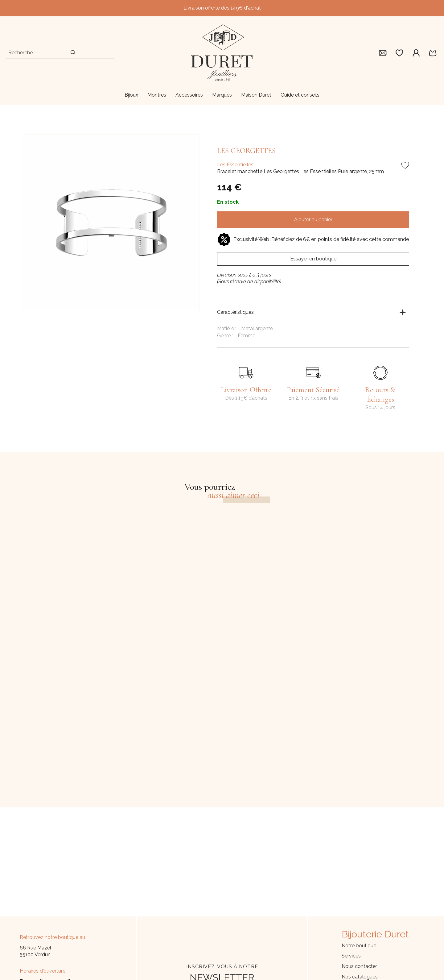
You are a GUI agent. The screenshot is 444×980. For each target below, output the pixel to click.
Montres (157, 95)
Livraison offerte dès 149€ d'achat (222, 8)
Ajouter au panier (313, 220)
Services (351, 956)
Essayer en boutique (313, 259)
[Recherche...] (33, 53)
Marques (222, 95)
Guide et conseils (300, 95)
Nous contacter (359, 966)
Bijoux (131, 95)
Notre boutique (359, 946)
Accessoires (189, 95)
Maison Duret (256, 95)
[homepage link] (222, 53)
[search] (73, 53)
